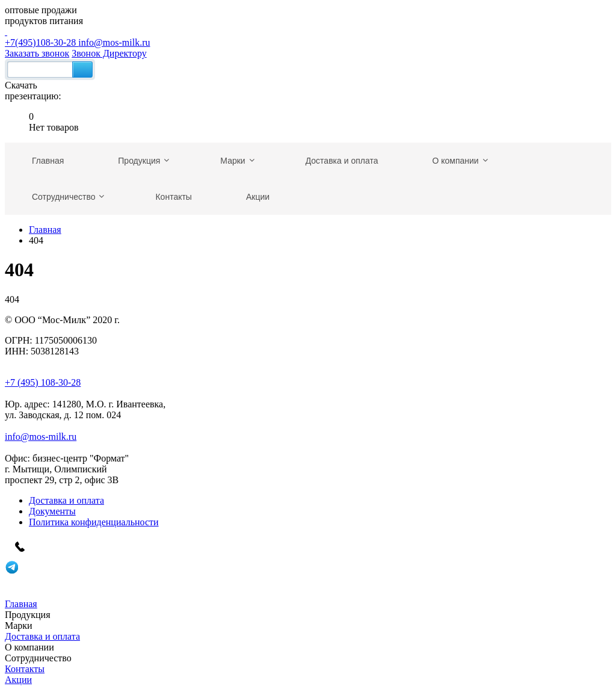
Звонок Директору (109, 53)
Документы (52, 511)
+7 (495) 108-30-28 (43, 382)
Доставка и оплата (66, 500)
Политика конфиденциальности (94, 522)
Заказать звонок (37, 53)
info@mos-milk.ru (114, 42)
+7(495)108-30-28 (308, 37)
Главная (45, 230)
